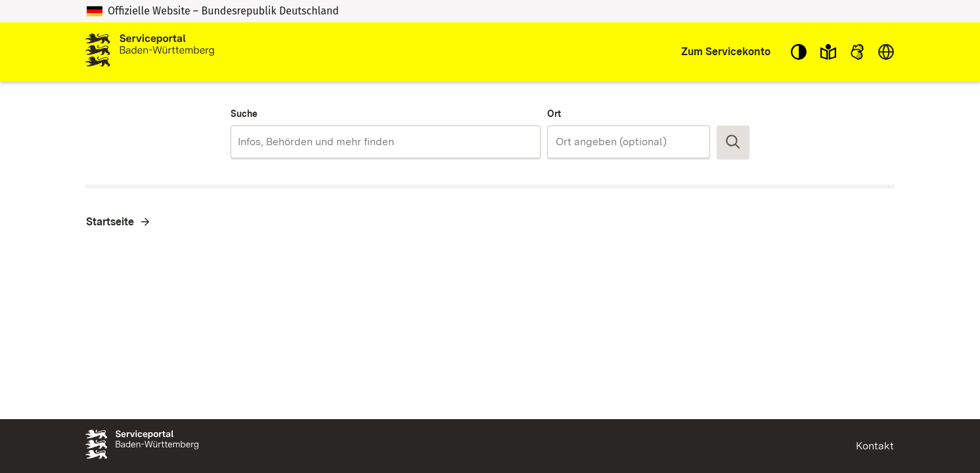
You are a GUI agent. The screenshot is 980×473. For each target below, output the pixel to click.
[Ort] (629, 142)
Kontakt (875, 446)
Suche (244, 114)
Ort (554, 114)
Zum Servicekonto (726, 52)
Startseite (110, 222)
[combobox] (385, 142)
